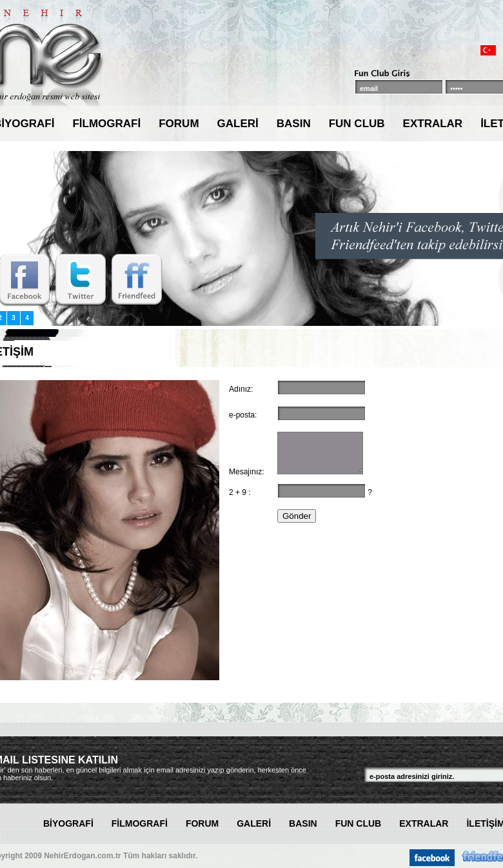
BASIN (294, 124)
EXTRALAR (433, 124)
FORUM (179, 124)
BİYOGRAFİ (68, 823)
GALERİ (238, 124)
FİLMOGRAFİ (106, 124)
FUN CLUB (357, 124)
